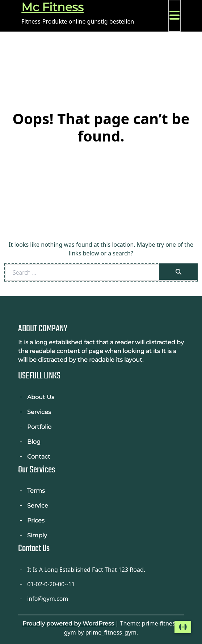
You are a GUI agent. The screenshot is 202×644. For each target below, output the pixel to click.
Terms (36, 491)
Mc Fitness (52, 7)
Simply (37, 535)
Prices (36, 520)
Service (38, 506)
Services (39, 412)
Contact (39, 457)
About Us (41, 397)
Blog (34, 442)
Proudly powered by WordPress (69, 624)
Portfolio (39, 427)
